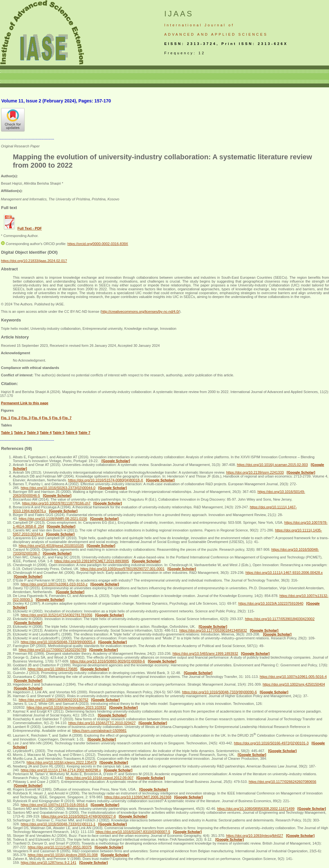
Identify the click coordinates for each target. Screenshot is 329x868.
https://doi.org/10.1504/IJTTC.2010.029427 (102, 723)
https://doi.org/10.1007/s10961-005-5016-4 (293, 677)
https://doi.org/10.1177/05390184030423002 (280, 619)
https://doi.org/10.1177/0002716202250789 (52, 650)
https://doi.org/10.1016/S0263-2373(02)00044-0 (58, 488)
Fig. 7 (67, 418)
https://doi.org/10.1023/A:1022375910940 (271, 603)
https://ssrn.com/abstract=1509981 (99, 731)
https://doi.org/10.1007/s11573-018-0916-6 (54, 805)
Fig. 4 (36, 418)
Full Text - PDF (30, 228)
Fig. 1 (6, 418)
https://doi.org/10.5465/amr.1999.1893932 (205, 653)
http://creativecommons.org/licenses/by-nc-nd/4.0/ (140, 311)
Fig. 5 (46, 418)
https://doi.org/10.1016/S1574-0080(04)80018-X (106, 480)
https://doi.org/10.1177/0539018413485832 (213, 630)
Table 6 (71, 433)
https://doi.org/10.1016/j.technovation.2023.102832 (67, 707)
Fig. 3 (26, 418)
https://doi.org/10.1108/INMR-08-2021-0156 (53, 519)
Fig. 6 (57, 418)
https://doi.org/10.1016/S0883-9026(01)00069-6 (108, 661)
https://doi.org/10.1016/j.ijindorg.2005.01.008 (63, 855)
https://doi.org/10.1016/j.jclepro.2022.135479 (62, 762)
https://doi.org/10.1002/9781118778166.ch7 (56, 503)
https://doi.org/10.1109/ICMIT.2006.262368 (138, 797)
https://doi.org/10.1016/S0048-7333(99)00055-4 (58, 642)
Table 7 (84, 433)
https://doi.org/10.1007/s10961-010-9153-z (54, 584)
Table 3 (33, 433)
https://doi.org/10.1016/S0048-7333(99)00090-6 (219, 692)
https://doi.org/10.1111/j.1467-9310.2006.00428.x (284, 573)
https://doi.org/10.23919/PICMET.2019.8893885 (92, 561)
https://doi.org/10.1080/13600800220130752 (53, 700)
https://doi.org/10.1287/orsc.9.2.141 (48, 863)
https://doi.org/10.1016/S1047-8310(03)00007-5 (133, 832)
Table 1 (7, 433)
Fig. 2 (16, 418)
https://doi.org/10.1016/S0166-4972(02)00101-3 (271, 743)
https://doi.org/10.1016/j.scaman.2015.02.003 (272, 465)
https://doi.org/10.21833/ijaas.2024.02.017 (34, 261)
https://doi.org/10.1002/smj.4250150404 (294, 684)
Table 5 (59, 433)
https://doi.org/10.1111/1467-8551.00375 (60, 847)
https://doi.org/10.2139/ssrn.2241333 (255, 472)
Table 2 (20, 433)
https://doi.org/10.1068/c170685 (53, 669)
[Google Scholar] (116, 461)
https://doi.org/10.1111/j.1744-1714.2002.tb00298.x (61, 770)
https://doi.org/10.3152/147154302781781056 (56, 615)
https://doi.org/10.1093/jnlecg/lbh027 (255, 836)
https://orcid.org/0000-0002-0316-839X (98, 244)
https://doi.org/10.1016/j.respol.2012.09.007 (99, 778)
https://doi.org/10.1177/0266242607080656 (282, 782)
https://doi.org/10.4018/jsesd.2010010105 (51, 546)
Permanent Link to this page (25, 403)
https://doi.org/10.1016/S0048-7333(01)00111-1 (58, 824)
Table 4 (46, 433)
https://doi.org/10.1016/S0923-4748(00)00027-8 (78, 816)
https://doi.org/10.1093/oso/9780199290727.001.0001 (122, 569)
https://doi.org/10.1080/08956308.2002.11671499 (256, 809)
